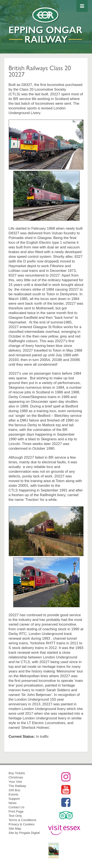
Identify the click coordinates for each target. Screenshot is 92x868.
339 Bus (14, 790)
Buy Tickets (17, 773)
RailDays (66, 851)
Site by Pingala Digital (24, 833)
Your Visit (15, 782)
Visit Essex (66, 830)
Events (13, 794)
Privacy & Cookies (22, 824)
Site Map (15, 828)
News (13, 803)
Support (14, 799)
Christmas (16, 777)
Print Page (16, 811)
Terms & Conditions (22, 820)
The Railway (17, 786)
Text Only (15, 816)
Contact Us (16, 807)
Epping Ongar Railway (46, 30)
